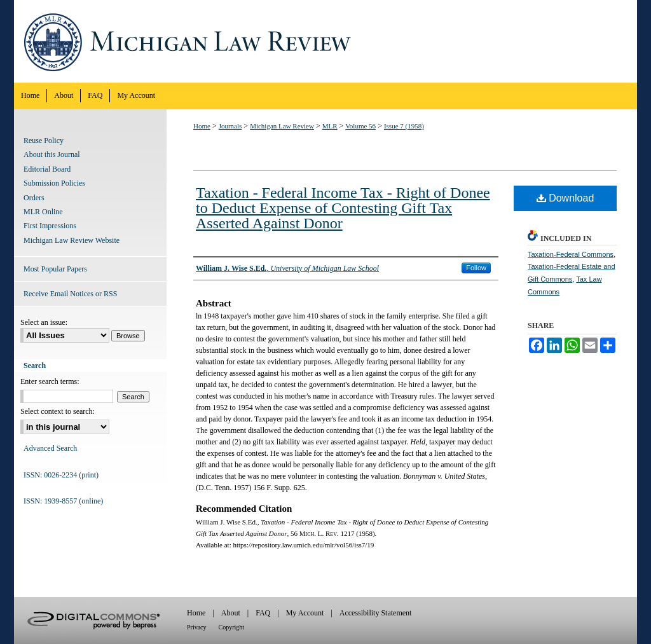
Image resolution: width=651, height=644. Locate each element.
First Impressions (50, 226)
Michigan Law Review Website (72, 240)
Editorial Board (47, 169)
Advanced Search (50, 448)
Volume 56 (360, 126)
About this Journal (52, 154)
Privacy (197, 627)
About (231, 613)
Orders (34, 198)
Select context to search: (58, 411)
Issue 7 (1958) (404, 126)
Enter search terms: (50, 381)
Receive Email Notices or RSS (70, 294)
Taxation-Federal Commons (571, 254)
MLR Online (43, 212)
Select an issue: (44, 322)
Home (202, 126)
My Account (305, 613)
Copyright (232, 627)
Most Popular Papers (55, 269)
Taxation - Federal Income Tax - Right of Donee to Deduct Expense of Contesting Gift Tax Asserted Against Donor (343, 208)
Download (565, 198)
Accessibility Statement (376, 613)
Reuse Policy (44, 140)
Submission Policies (54, 183)
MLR (330, 126)
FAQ (263, 613)
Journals (230, 126)
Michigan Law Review (325, 41)
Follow (476, 268)
